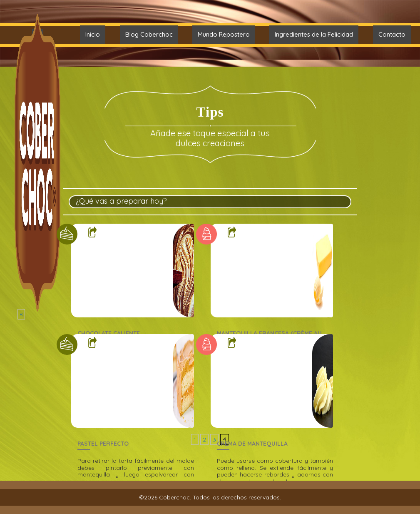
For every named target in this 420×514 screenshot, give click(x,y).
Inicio (93, 34)
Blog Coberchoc (149, 34)
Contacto (392, 34)
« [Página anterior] (21, 314)
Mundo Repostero (224, 34)
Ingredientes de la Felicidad (314, 34)
